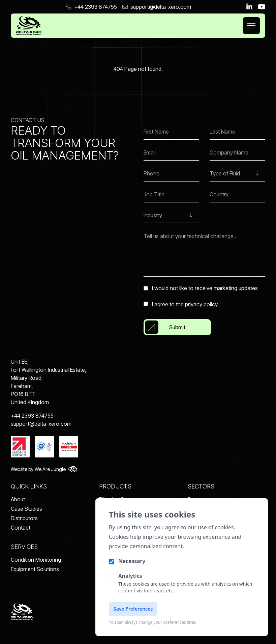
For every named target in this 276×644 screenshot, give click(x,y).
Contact (21, 528)
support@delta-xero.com (157, 7)
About (18, 499)
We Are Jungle (56, 469)
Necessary (132, 561)
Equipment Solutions (35, 569)
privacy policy (201, 304)
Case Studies (26, 509)
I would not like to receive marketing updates (201, 288)
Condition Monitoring (36, 560)
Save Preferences (133, 609)
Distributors (24, 518)
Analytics (130, 576)
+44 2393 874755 (91, 7)
